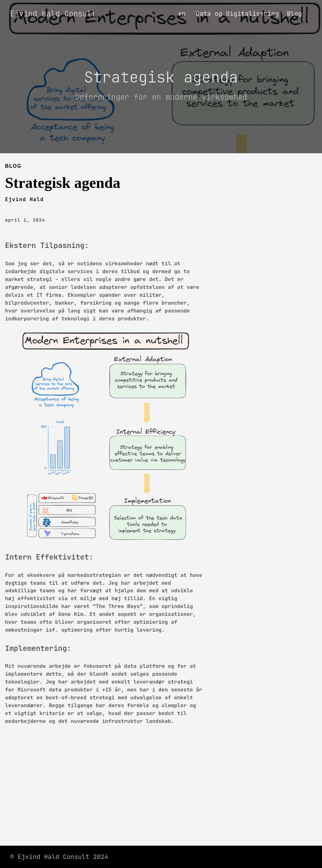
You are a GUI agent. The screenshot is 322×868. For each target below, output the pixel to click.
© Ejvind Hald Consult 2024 (59, 857)
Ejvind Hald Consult (53, 14)
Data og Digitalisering (237, 14)
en (182, 14)
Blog (294, 14)
